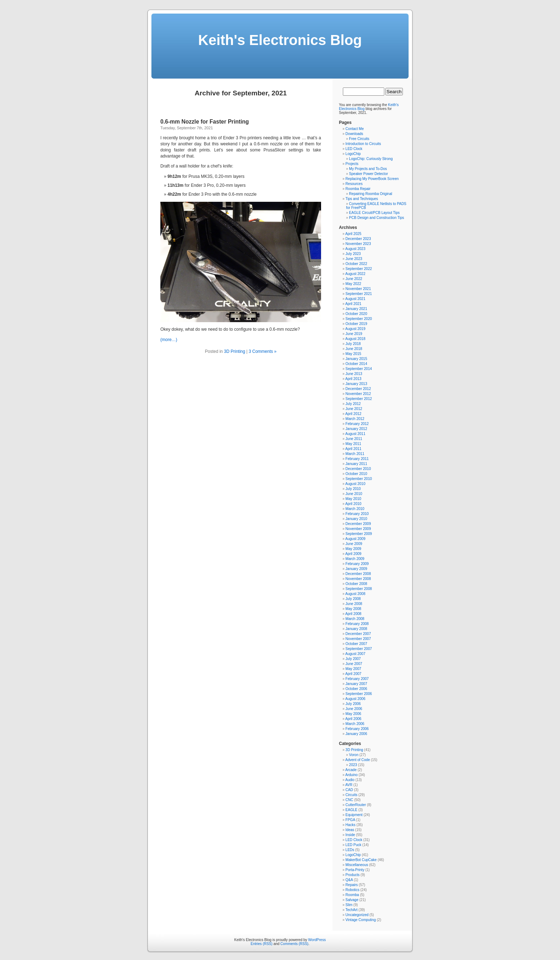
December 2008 (358, 574)
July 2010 (353, 489)
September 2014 (359, 369)
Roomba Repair (358, 189)
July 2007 (353, 659)
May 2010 (353, 499)
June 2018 (354, 349)
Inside (350, 835)
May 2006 (353, 714)
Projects (352, 164)
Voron (354, 755)
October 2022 (356, 264)
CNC (349, 800)
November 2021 (358, 289)
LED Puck (353, 845)
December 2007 (358, 634)
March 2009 (355, 559)
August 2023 (355, 249)
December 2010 (358, 469)
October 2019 (356, 324)
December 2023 (358, 239)
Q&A (349, 880)
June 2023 (354, 259)
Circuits (351, 795)
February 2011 (357, 459)
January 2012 (356, 429)
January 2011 (356, 464)
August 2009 (355, 539)
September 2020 (359, 319)
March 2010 (355, 509)
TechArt (351, 910)
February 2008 (357, 624)
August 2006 (355, 699)
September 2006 (359, 694)
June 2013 (354, 374)
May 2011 (353, 444)
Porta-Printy (355, 870)
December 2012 (358, 389)
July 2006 (353, 704)
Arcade (351, 770)
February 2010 (357, 514)
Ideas (350, 830)
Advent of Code (358, 760)
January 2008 (356, 629)
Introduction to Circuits (363, 144)
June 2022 (354, 279)
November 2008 (358, 579)
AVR (349, 785)
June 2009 (354, 544)
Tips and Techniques (362, 199)
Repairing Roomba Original (371, 194)
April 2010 (353, 504)
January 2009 (356, 569)
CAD (349, 790)
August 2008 (355, 594)
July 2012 (353, 404)
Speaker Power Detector (368, 174)
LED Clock (354, 149)
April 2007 (353, 674)
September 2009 (359, 534)
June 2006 (354, 709)
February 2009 (357, 564)
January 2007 (356, 684)
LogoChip (353, 154)
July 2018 (353, 344)
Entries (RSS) (262, 944)
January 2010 (356, 519)
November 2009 (358, 529)
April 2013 (353, 379)
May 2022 (353, 284)
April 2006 (353, 719)
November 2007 (358, 639)
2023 (353, 765)
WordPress (317, 940)
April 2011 (353, 449)
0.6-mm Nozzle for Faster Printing (205, 122)
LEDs (350, 850)
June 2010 (354, 494)
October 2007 (356, 644)
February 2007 (357, 679)
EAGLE (351, 810)
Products (352, 875)
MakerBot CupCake (361, 860)
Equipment (354, 815)
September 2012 (359, 399)
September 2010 (359, 479)
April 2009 (353, 554)
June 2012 (354, 409)
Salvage (352, 900)
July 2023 (353, 254)
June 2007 (354, 664)
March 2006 (355, 724)
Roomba (352, 895)
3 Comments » (262, 351)
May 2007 (353, 669)
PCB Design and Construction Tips (376, 218)
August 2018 (355, 339)
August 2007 (355, 654)
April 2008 (353, 614)
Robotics (352, 890)
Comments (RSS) (294, 944)
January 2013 (356, 384)
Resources (354, 184)
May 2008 (353, 609)
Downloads (354, 134)
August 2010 (355, 484)
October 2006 (356, 689)
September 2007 (359, 649)
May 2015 (353, 354)
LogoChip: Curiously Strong (371, 159)
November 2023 (358, 244)
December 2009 (358, 524)
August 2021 (355, 299)
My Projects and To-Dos (368, 169)
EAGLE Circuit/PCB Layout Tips (374, 213)
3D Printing (234, 351)
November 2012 (358, 394)
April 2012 (353, 414)
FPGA (350, 820)
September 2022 (359, 269)
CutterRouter (356, 805)
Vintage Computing (361, 920)
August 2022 (355, 274)
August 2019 (355, 329)
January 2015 (356, 359)
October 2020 (356, 314)
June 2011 (354, 439)
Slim (349, 905)
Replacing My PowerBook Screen (372, 179)
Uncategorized (357, 915)
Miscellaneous (357, 865)
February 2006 (357, 729)
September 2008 (359, 589)
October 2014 (356, 364)
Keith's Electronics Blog (280, 40)
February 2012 (357, 424)
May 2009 (353, 549)
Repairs (351, 885)
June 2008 (354, 604)
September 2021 (359, 294)
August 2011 (355, 434)
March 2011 (355, 454)
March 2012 (355, 419)
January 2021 (356, 309)
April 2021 (353, 304)
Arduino (351, 775)
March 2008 (355, 619)
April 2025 (353, 234)
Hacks (350, 825)
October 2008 (356, 584)
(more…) (169, 340)
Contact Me (354, 129)
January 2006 (356, 734)
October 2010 (356, 474)
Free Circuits (359, 139)
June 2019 (354, 334)
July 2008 (353, 599)
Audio (350, 780)
